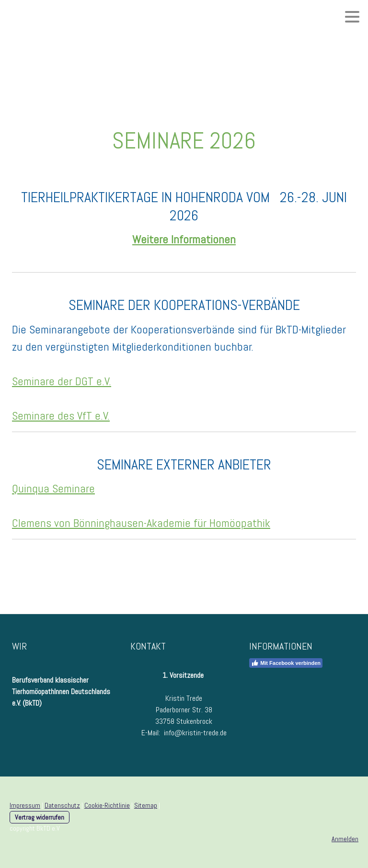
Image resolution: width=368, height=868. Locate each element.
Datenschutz (62, 805)
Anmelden (345, 839)
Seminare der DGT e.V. (62, 381)
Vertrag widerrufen (40, 817)
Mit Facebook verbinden (286, 663)
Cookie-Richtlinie (107, 805)
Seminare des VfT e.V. (61, 416)
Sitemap (146, 805)
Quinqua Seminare (53, 488)
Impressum (25, 805)
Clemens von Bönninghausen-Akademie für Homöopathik (141, 523)
